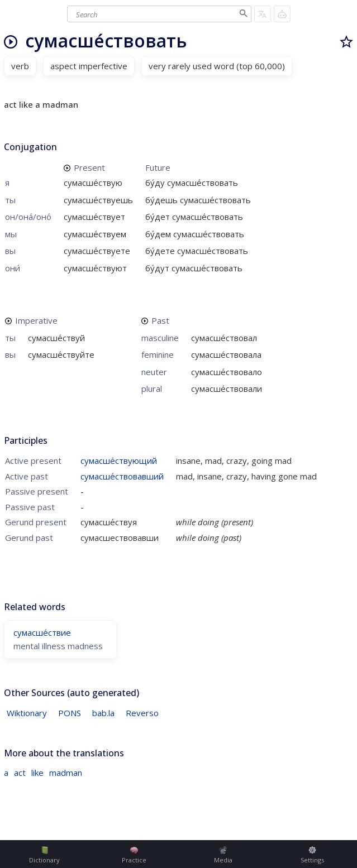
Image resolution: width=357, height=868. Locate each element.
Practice (134, 855)
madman (66, 773)
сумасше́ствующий (119, 461)
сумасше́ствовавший (122, 476)
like (37, 773)
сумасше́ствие (42, 632)
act (20, 773)
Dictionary (44, 855)
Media (223, 855)
